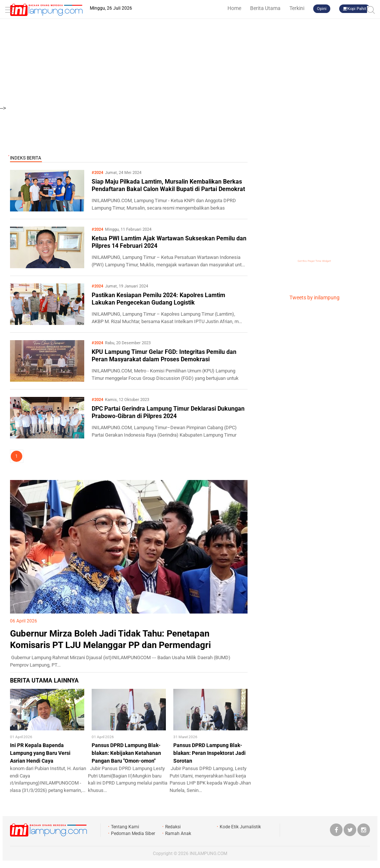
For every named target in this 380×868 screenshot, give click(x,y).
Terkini (297, 8)
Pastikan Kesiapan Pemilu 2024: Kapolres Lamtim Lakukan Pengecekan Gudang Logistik (158, 299)
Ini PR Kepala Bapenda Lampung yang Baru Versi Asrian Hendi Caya (40, 753)
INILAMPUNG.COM (208, 854)
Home (234, 8)
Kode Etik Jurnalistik (240, 827)
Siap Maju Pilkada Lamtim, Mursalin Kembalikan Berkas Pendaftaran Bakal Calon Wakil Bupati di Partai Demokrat (168, 185)
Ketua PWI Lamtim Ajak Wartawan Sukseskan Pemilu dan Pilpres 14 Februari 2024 (169, 242)
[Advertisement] (190, 52)
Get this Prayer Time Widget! (314, 261)
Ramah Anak (178, 834)
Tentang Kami (125, 827)
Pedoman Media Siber (133, 834)
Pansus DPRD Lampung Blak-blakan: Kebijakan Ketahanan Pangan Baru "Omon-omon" (126, 753)
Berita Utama (265, 8)
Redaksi (173, 827)
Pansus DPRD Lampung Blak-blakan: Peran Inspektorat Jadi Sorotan (209, 753)
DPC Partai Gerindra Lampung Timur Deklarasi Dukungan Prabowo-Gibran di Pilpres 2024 (168, 412)
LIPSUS (25, 473)
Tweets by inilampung (315, 297)
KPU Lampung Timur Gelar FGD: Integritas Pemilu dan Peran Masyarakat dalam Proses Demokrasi (164, 356)
